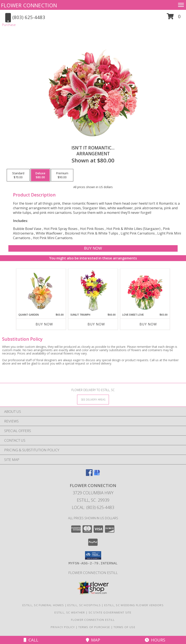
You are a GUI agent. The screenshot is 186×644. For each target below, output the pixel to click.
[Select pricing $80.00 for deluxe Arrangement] (40, 175)
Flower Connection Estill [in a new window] (93, 573)
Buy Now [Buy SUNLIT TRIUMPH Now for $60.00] (96, 324)
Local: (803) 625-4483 (93, 507)
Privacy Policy (63, 627)
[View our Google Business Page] (97, 475)
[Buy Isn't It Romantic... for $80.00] (93, 248)
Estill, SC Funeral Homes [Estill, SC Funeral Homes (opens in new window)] (43, 605)
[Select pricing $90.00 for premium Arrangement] (62, 175)
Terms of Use (124, 627)
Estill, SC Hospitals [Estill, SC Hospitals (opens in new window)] (84, 605)
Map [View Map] (93, 640)
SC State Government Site (110, 612)
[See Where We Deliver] (93, 399)
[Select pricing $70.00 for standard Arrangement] (18, 175)
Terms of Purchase (94, 627)
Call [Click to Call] (31, 640)
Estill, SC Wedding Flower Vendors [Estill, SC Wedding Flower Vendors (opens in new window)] (134, 605)
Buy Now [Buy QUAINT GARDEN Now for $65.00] (44, 324)
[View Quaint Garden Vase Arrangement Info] (41, 291)
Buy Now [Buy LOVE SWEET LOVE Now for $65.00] (148, 324)
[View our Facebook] (89, 475)
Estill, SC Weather (70, 612)
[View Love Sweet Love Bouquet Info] (145, 291)
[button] (174, 18)
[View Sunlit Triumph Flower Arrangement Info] (93, 291)
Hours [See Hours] (155, 640)
